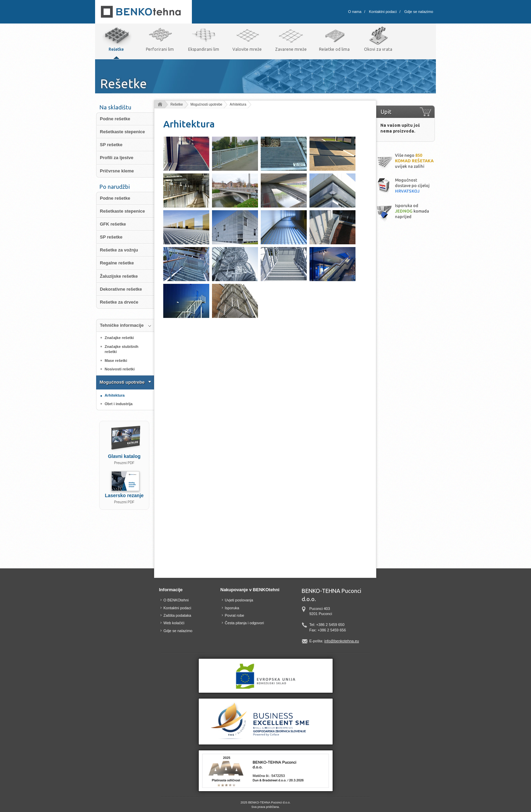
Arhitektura (238, 104)
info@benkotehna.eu (342, 641)
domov (160, 105)
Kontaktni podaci (383, 12)
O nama (355, 12)
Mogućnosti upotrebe (206, 104)
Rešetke (177, 104)
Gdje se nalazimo (419, 12)
